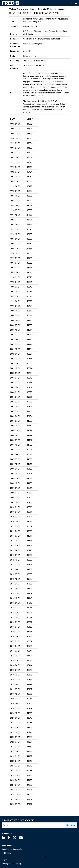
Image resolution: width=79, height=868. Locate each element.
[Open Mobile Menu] (76, 3)
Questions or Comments (12, 849)
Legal (4, 860)
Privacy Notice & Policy (12, 864)
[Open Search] (72, 3)
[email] (34, 825)
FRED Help (6, 853)
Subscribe (71, 825)
